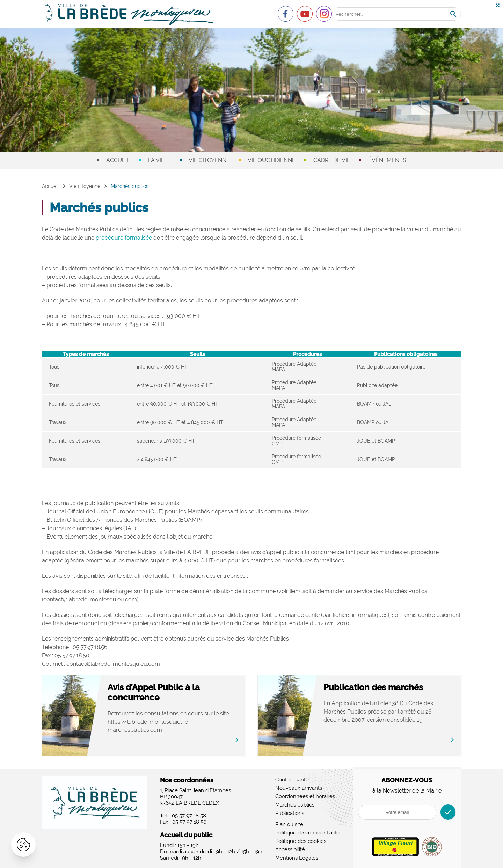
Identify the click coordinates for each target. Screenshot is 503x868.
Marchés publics (295, 805)
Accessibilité (290, 849)
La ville (159, 160)
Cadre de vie (332, 160)
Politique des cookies (301, 841)
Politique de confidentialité (307, 833)
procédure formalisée (124, 238)
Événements (387, 160)
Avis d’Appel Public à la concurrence (161, 692)
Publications (290, 813)
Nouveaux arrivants (299, 788)
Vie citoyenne (209, 160)
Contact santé (292, 780)
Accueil (118, 160)
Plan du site (289, 824)
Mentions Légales (297, 858)
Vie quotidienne (272, 160)
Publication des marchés (380, 687)
